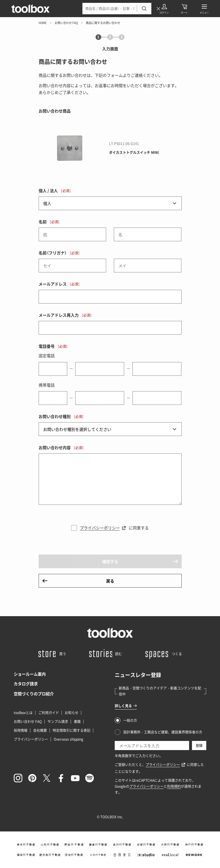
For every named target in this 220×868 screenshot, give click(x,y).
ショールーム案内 (30, 674)
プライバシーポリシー (100, 528)
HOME (43, 23)
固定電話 (47, 355)
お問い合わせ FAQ (66, 23)
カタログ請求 (26, 684)
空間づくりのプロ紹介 (34, 694)
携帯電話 (47, 385)
